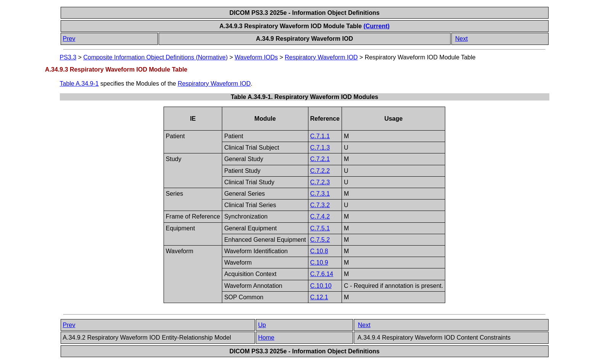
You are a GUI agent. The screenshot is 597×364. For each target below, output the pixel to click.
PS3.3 (68, 57)
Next (461, 39)
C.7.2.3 (320, 182)
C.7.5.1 (320, 228)
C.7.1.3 (320, 148)
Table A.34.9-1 (79, 84)
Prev (69, 39)
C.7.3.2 (320, 205)
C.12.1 (319, 297)
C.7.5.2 (320, 240)
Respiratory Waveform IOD (321, 57)
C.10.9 (319, 263)
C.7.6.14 (322, 274)
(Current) (376, 26)
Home (266, 338)
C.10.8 (319, 251)
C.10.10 (321, 286)
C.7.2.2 (320, 171)
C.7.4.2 (320, 216)
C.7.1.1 (320, 136)
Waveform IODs (256, 57)
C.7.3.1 (320, 194)
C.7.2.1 (320, 159)
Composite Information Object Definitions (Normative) (155, 57)
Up (262, 325)
